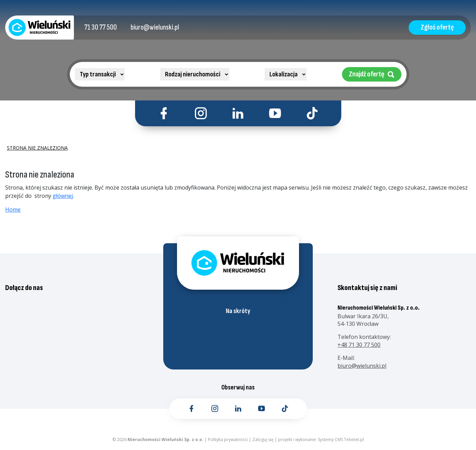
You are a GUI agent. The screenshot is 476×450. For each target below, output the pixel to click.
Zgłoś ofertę (437, 27)
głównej (63, 196)
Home (13, 210)
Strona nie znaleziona (37, 148)
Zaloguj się (263, 440)
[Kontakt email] (155, 28)
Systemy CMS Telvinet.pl (341, 440)
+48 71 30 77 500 (359, 345)
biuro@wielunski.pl (362, 366)
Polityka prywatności (228, 440)
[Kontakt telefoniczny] (101, 28)
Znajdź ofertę (372, 74)
